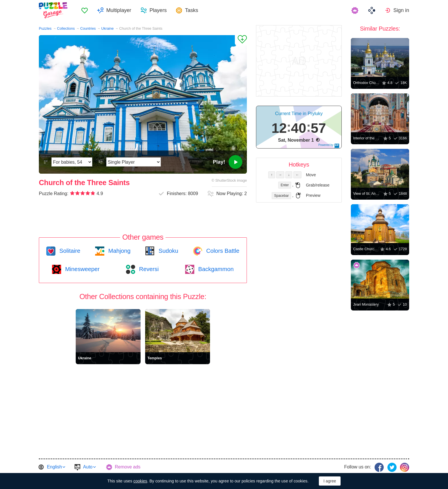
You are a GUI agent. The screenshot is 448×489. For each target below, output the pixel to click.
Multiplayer (119, 10)
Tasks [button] (191, 10)
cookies (140, 481)
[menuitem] (85, 10)
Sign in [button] (401, 10)
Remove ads (128, 467)
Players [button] (158, 10)
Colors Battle (222, 251)
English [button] (54, 467)
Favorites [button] (85, 10)
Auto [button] (88, 467)
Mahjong (118, 251)
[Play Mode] (134, 162)
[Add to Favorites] (241, 40)
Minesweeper (81, 269)
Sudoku (167, 251)
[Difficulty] (72, 162)
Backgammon (215, 269)
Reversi (148, 269)
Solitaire (69, 251)
